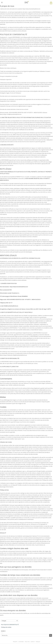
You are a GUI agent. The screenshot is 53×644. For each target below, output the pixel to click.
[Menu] (2, 2)
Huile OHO (27, 642)
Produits (15, 642)
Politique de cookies (6, 627)
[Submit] (51, 635)
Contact (33, 642)
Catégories (21, 642)
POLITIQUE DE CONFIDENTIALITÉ (10, 625)
